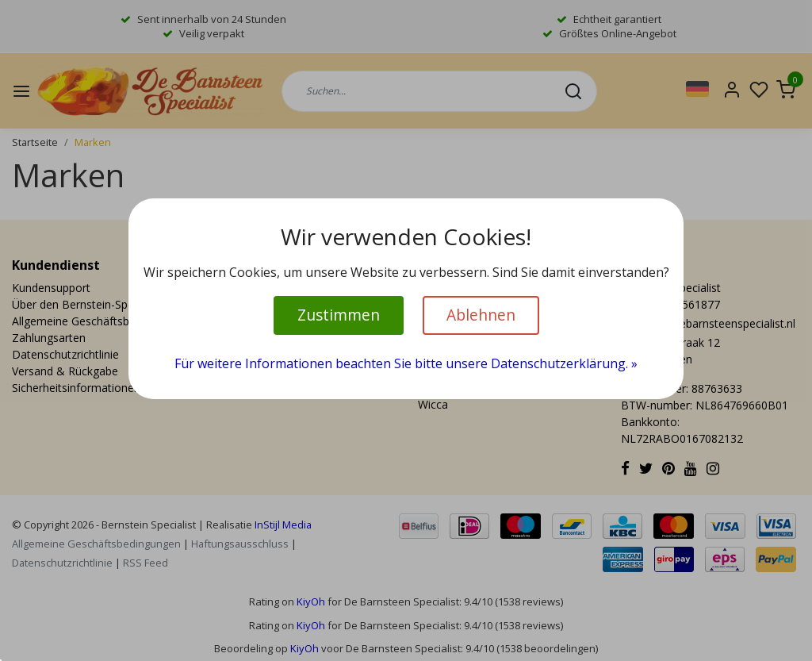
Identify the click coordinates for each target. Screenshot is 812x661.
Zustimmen (339, 315)
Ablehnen (481, 315)
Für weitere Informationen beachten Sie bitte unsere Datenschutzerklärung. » (406, 363)
